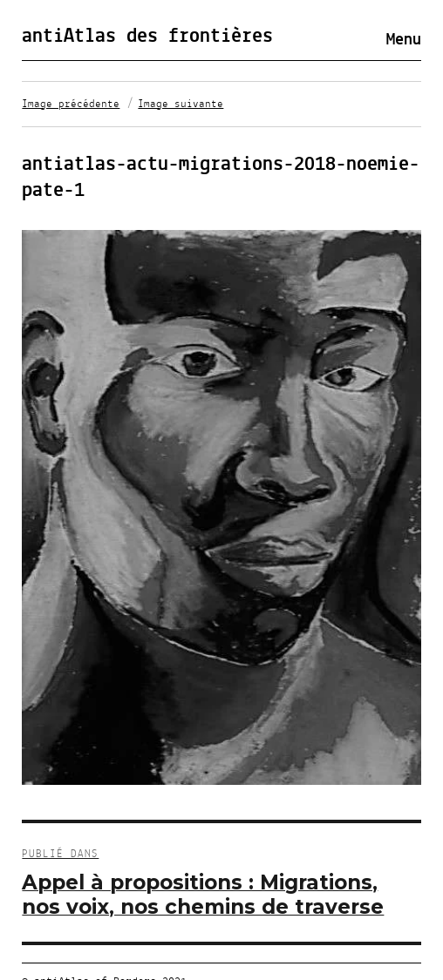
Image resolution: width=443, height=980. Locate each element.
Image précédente (71, 105)
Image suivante (181, 105)
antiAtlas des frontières (147, 37)
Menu (404, 40)
